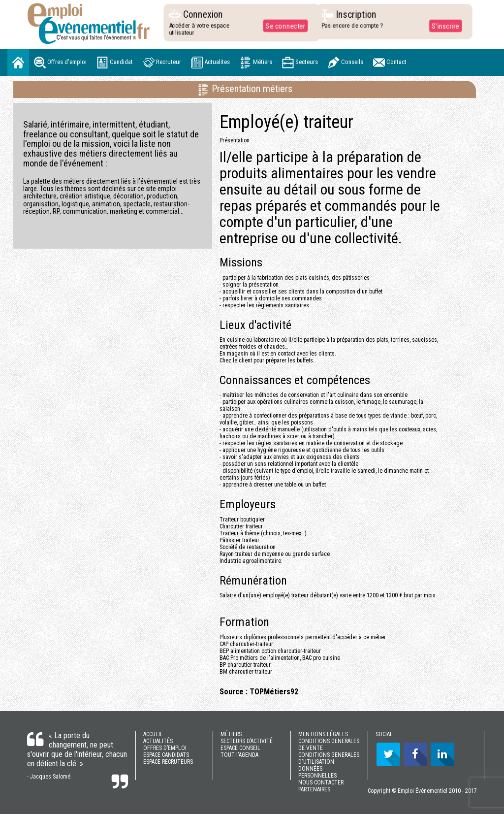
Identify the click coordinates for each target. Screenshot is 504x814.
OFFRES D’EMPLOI (165, 748)
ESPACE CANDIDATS (166, 755)
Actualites (210, 63)
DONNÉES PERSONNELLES (317, 772)
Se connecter (283, 26)
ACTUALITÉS (158, 741)
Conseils (346, 63)
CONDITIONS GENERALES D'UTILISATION (329, 758)
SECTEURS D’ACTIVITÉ (247, 741)
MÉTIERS (231, 734)
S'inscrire (443, 26)
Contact (390, 63)
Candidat (115, 63)
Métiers (256, 63)
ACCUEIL (153, 734)
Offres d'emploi (60, 63)
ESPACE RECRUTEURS (168, 762)
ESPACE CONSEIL (240, 748)
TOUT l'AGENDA (239, 755)
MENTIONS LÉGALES (323, 734)
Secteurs (300, 63)
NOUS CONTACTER (321, 782)
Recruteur (162, 63)
